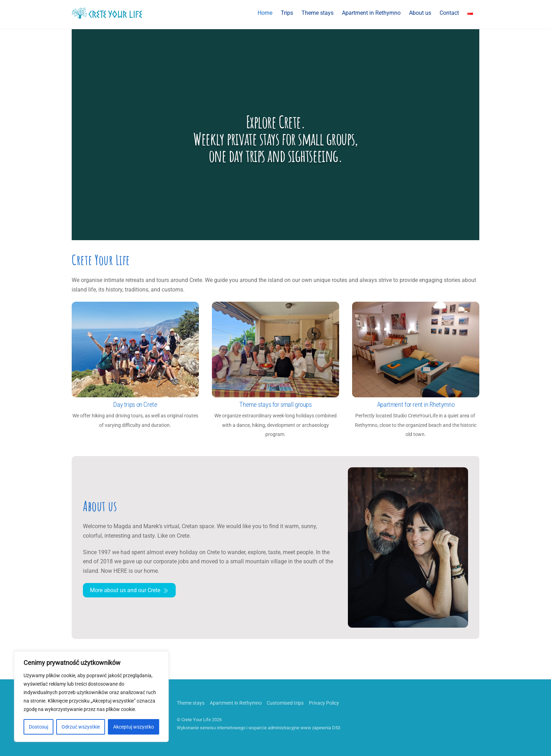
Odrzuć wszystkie (81, 727)
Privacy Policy (324, 703)
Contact (449, 13)
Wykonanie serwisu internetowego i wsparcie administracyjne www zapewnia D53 (258, 728)
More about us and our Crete (129, 590)
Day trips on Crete (135, 405)
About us (420, 13)
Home (265, 13)
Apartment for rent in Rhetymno (416, 405)
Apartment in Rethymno (371, 13)
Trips (287, 13)
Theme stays (317, 13)
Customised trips (285, 703)
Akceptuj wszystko (134, 727)
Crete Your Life (196, 720)
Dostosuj (38, 727)
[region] (91, 697)
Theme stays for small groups (275, 405)
